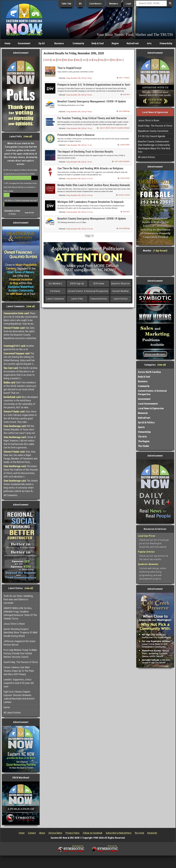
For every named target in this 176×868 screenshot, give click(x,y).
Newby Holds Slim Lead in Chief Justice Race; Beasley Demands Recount (94, 187)
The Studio (143, 446)
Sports (141, 427)
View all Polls (29, 213)
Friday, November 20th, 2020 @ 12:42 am (79, 195)
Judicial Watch (125, 145)
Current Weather (121, 291)
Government (24, 43)
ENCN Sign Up (77, 284)
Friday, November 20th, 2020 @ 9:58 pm (79, 78)
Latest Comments (55, 299)
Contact (32, 833)
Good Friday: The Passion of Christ (21, 662)
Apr (72, 60)
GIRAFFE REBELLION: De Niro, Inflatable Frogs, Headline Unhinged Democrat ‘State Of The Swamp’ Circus (20, 613)
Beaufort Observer (121, 284)
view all (28, 136)
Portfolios (55, 291)
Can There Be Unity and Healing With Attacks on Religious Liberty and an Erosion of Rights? (90, 170)
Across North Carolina (149, 372)
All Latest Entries (12, 713)
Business (59, 43)
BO (80, 4)
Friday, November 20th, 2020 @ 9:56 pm (79, 95)
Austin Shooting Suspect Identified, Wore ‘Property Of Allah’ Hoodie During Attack (21, 632)
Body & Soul (98, 43)
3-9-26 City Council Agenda (152, 136)
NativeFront (133, 43)
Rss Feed (139, 833)
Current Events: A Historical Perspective (88, 291)
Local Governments (148, 404)
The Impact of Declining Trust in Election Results (85, 152)
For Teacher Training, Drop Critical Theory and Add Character (92, 118)
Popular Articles (146, 552)
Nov (114, 60)
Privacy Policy (73, 833)
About (42, 833)
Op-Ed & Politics (146, 422)
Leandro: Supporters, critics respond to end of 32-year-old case (19, 683)
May (78, 60)
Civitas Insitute (125, 178)
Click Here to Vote (12, 211)
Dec (120, 60)
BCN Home (99, 284)
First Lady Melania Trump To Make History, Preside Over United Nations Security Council (20, 653)
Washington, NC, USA (155, 265)
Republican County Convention (153, 131)
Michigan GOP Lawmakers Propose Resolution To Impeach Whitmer (90, 203)
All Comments (11, 495)
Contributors (95, 4)
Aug (96, 60)
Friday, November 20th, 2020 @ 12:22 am (79, 229)
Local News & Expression (151, 408)
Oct (108, 60)
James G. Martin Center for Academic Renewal (114, 128)
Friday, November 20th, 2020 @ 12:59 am (79, 179)
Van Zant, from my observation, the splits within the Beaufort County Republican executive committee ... (20, 335)
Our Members (55, 284)
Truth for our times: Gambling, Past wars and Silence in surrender (18, 599)
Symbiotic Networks (148, 564)
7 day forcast (160, 251)
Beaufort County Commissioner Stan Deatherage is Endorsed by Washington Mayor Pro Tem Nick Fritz (154, 147)
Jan (54, 60)
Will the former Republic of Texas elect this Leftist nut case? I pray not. (20, 430)
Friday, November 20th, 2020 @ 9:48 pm (79, 112)
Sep (102, 60)
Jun (84, 60)
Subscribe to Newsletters (119, 833)
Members (114, 4)
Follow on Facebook (93, 833)
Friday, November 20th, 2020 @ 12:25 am (79, 212)
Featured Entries (99, 299)
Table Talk (66, 4)
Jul (90, 60)
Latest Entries (121, 299)
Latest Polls (77, 299)
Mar (66, 60)
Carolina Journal (124, 195)
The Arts (142, 437)
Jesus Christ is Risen (14, 624)
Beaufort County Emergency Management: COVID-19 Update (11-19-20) (92, 103)
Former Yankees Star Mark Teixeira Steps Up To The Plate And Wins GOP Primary (19, 671)
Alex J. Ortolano (124, 78)
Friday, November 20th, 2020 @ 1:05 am (79, 128)
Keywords (152, 833)
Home (7, 43)
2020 (47, 60)
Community (78, 43)
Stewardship (166, 43)
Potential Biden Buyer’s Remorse (76, 135)
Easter (7, 707)
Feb (60, 60)
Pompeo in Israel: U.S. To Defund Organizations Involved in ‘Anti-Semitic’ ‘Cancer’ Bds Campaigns (94, 86)
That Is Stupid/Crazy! (69, 68)
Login (129, 4)
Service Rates (55, 833)
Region (115, 43)
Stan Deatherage (124, 111)
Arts (149, 43)
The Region (144, 441)
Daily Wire (126, 94)
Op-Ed (42, 43)
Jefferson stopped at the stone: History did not (20, 643)
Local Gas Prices (147, 536)
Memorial (143, 413)
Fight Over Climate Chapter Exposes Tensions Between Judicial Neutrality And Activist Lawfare (19, 697)
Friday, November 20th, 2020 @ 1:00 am (79, 162)
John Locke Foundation (122, 161)
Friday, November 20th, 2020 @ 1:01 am (79, 145)
